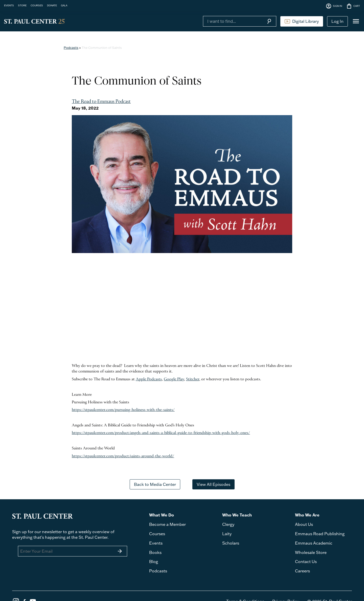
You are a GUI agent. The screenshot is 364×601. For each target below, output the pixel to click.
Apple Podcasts (149, 379)
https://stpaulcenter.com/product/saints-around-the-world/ (123, 456)
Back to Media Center (155, 484)
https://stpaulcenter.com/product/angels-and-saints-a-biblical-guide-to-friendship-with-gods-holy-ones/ (161, 433)
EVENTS (9, 5)
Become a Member (167, 524)
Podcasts (71, 48)
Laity (227, 534)
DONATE (52, 5)
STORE (22, 5)
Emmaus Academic (314, 543)
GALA (64, 5)
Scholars (231, 543)
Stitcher (193, 379)
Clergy (228, 524)
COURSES (37, 5)
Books (155, 552)
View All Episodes (213, 484)
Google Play (174, 379)
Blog (154, 562)
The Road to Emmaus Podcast (101, 102)
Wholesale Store (311, 552)
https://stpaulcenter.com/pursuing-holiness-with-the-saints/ (123, 410)
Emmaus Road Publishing (320, 534)
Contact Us (306, 562)
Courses (157, 534)
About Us (304, 524)
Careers (302, 571)
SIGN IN (334, 6)
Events (156, 543)
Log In (337, 21)
